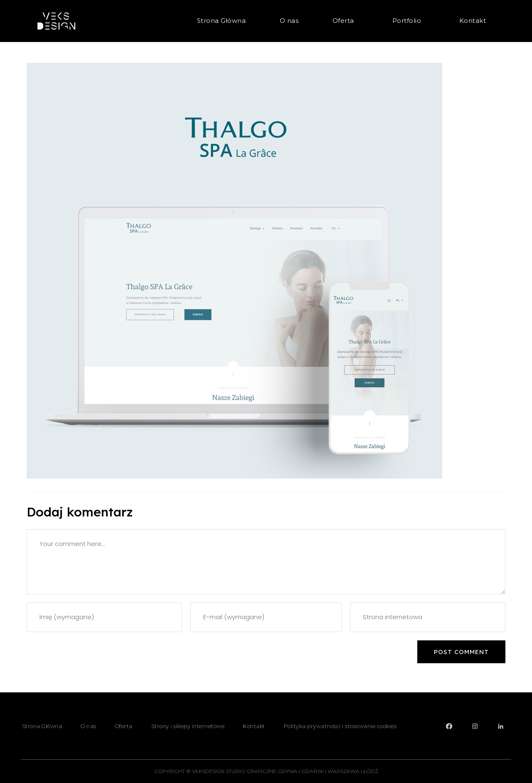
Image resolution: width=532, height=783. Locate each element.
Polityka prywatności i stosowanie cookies (340, 726)
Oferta (345, 21)
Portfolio (409, 21)
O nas (289, 21)
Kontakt (473, 21)
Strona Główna (222, 21)
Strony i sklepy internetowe (188, 726)
